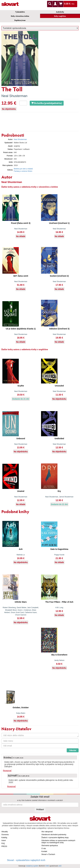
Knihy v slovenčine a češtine (20, 16)
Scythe (21, 386)
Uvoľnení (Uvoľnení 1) (59, 223)
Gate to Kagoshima (59, 549)
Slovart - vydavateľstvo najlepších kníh (26, 860)
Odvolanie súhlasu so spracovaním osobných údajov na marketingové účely (58, 842)
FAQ (3, 843)
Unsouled (59, 386)
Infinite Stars (21, 602)
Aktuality (5, 832)
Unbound (21, 438)
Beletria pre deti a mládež (23, 169)
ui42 (60, 866)
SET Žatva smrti (21, 276)
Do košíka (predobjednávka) (47, 103)
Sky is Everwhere (59, 655)
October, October (21, 708)
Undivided (59, 438)
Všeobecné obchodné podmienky (54, 835)
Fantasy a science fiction (23, 171)
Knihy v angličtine (60, 16)
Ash (21, 549)
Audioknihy (60, 12)
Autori (4, 840)
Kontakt (44, 851)
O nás (44, 848)
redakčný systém (32, 866)
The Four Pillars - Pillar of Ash (59, 602)
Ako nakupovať (47, 832)
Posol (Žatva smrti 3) (21, 223)
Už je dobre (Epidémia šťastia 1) (21, 329)
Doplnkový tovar (20, 20)
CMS (47, 866)
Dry (59, 491)
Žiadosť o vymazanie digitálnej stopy (55, 838)
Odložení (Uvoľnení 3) (59, 329)
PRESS (4, 846)
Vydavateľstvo (20, 12)
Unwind (21, 491)
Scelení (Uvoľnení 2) (59, 276)
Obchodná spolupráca (50, 846)
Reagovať (7, 771)
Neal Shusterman (14, 96)
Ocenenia (5, 835)
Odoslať (73, 750)
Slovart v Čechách (48, 854)
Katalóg (4, 838)
